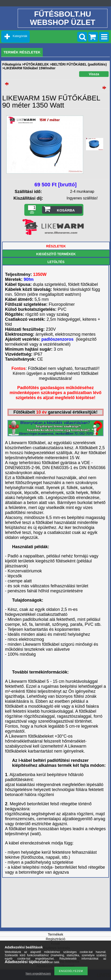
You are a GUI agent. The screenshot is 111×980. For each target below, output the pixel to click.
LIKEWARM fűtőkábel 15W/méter (30, 68)
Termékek (55, 934)
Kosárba (66, 210)
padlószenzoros (58, 339)
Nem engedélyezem (38, 974)
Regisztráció (56, 939)
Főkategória (12, 64)
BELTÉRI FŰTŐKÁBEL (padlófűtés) (79, 64)
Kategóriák (20, 36)
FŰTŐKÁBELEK (36, 64)
